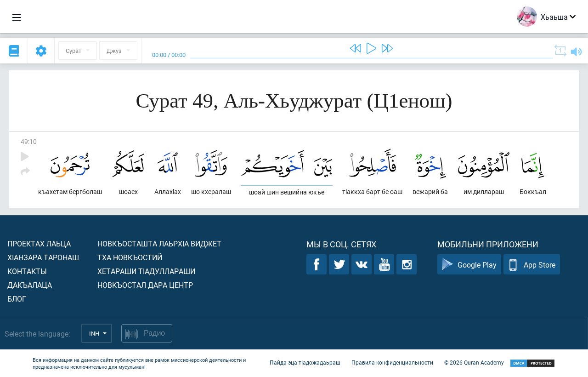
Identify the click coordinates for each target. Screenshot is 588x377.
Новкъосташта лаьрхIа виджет (159, 243)
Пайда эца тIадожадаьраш (305, 362)
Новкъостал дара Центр (145, 285)
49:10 (29, 141)
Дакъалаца (30, 285)
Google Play (469, 265)
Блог (17, 299)
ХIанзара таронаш (43, 257)
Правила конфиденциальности (392, 362)
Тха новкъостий (130, 257)
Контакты (27, 271)
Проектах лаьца (39, 243)
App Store (532, 265)
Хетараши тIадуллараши (146, 271)
